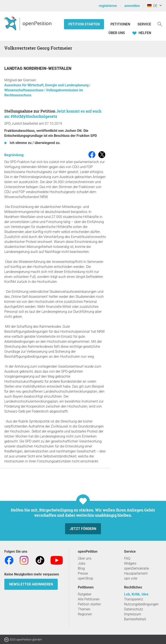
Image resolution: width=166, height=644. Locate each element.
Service (144, 24)
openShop (85, 578)
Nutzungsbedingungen (141, 604)
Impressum (133, 614)
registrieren (108, 6)
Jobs (82, 563)
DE (152, 6)
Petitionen (121, 24)
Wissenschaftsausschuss (24, 90)
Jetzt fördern (83, 529)
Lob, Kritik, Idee (136, 594)
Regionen (85, 614)
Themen (84, 609)
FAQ (127, 558)
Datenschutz (134, 609)
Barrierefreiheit (135, 619)
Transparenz (134, 599)
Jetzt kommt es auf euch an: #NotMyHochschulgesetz (53, 114)
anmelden (132, 6)
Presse (83, 573)
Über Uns (117, 33)
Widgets (130, 563)
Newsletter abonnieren (31, 584)
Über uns (85, 558)
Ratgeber (85, 594)
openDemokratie (136, 568)
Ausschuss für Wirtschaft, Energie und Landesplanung (47, 85)
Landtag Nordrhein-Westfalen (38, 68)
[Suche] (160, 24)
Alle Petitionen (89, 599)
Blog (81, 568)
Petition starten (84, 24)
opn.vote (131, 578)
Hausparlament (136, 573)
